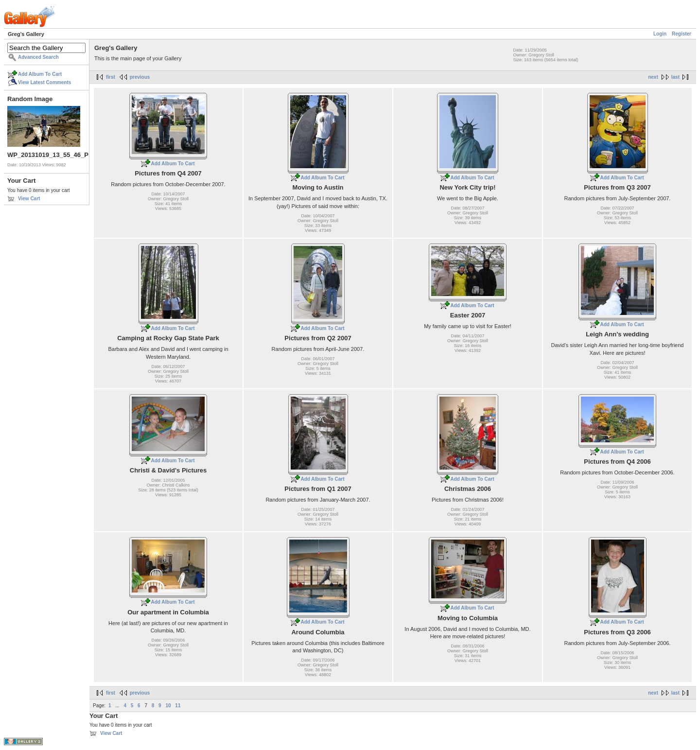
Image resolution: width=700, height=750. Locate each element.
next (653, 77)
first (111, 77)
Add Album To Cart (40, 74)
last (675, 77)
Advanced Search (38, 57)
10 (168, 706)
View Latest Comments (44, 82)
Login (660, 34)
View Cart (29, 199)
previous (140, 77)
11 (178, 706)
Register (682, 34)
